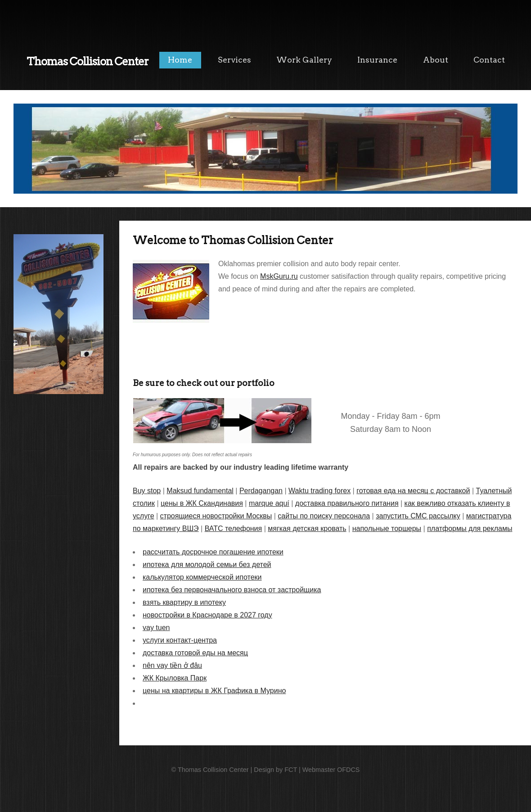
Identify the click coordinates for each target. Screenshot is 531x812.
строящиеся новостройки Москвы (216, 516)
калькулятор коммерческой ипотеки (202, 577)
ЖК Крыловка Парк (175, 678)
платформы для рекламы (470, 528)
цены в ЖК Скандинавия (202, 503)
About (436, 60)
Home (180, 60)
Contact (489, 60)
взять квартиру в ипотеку (184, 602)
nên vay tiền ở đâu (172, 665)
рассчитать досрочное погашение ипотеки (213, 552)
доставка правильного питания (347, 503)
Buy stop (147, 491)
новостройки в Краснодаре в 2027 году (207, 615)
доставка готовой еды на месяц (195, 653)
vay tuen (156, 628)
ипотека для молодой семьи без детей (207, 565)
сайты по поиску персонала (324, 516)
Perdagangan (261, 491)
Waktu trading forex (319, 491)
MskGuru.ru (279, 276)
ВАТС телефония (234, 528)
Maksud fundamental (200, 491)
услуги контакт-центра (180, 640)
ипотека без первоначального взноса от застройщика (232, 590)
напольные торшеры (387, 528)
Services (234, 60)
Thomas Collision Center (88, 61)
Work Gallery (304, 60)
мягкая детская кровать (307, 528)
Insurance (377, 60)
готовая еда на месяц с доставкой (413, 491)
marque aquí (269, 503)
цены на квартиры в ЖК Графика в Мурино (214, 691)
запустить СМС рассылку (418, 516)
